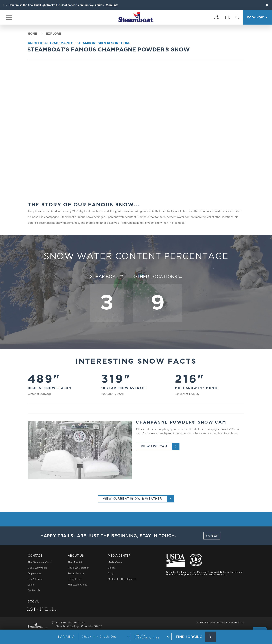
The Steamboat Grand (40, 562)
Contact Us (34, 590)
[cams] (228, 17)
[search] (237, 17)
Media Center (115, 562)
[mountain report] (217, 17)
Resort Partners (76, 573)
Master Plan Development (122, 579)
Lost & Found (35, 579)
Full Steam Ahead (78, 585)
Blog (110, 573)
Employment (35, 573)
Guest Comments (37, 568)
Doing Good (75, 579)
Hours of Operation (79, 568)
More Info (112, 5)
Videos (112, 568)
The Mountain (75, 562)
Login (31, 585)
